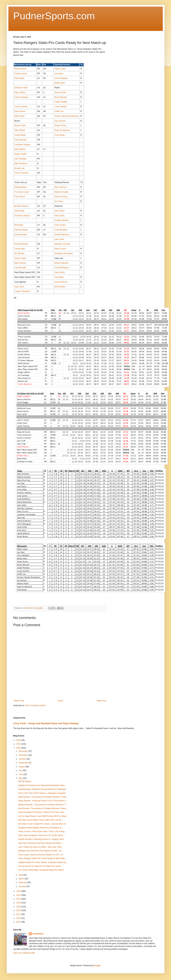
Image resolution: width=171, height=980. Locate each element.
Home (60, 701)
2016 (19, 918)
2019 (19, 907)
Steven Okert (60, 126)
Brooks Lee (20, 168)
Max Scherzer (61, 187)
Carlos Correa (21, 74)
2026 (19, 740)
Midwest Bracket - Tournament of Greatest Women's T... (42, 805)
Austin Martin (20, 135)
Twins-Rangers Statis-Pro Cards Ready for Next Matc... (42, 858)
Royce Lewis (20, 126)
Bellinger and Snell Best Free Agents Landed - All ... (41, 851)
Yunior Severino (22, 173)
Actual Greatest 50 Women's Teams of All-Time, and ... (42, 812)
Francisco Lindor (22, 192)
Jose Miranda (21, 140)
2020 (19, 903)
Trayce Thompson (23, 291)
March (22, 879)
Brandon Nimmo (22, 206)
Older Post (101, 701)
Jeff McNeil (19, 211)
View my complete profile (24, 953)
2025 (19, 744)
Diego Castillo (21, 154)
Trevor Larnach (21, 107)
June (21, 774)
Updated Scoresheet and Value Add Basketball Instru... (42, 785)
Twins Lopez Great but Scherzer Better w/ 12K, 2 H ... (41, 855)
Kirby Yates (60, 216)
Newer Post (19, 701)
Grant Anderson (62, 263)
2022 (19, 895)
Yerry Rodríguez (62, 268)
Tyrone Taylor (21, 258)
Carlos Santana (21, 97)
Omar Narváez (21, 235)
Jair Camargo (21, 159)
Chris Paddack (61, 78)
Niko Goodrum (21, 163)
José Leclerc (60, 225)
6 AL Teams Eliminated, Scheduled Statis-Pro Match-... (42, 870)
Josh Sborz (60, 211)
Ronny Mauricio (21, 244)
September (24, 763)
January (22, 886)
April (21, 875)
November (23, 755)
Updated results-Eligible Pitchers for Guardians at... (40, 828)
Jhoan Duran (60, 92)
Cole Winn (59, 277)
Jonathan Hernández (64, 253)
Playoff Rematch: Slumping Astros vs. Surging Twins (41, 839)
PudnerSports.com (54, 16)
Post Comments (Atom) (36, 705)
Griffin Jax (59, 111)
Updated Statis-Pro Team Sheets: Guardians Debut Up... (43, 862)
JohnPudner (38, 934)
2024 (19, 748)
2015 (19, 922)
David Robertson (62, 235)
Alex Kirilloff (20, 130)
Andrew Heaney (62, 220)
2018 (19, 910)
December (23, 751)
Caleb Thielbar (61, 102)
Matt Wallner (20, 149)
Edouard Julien (21, 88)
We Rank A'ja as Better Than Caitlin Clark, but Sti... (40, 820)
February (23, 882)
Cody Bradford (61, 230)
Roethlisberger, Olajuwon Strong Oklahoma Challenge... (43, 789)
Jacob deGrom (61, 282)
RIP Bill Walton (25, 781)
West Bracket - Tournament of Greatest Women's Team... (43, 797)
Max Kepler (20, 78)
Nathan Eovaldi (61, 192)
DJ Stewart (19, 253)
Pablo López (60, 69)
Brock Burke (60, 287)
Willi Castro (20, 116)
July (21, 770)
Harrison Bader (21, 230)
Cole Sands (60, 135)
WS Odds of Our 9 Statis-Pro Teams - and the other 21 (42, 824)
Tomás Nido (20, 249)
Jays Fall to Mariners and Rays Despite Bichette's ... (41, 843)
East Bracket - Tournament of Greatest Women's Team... (43, 808)
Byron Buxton (21, 69)
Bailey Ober (60, 83)
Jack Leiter (59, 239)
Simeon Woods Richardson (67, 116)
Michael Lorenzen (63, 244)
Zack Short (19, 287)
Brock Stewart (61, 97)
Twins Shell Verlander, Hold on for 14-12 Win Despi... (41, 835)
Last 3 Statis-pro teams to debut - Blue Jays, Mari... (40, 847)
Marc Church (60, 249)
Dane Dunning (61, 197)
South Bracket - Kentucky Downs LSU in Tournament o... (43, 801)
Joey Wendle (20, 268)
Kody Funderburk (62, 130)
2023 (19, 891)
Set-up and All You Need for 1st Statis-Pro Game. (40, 866)
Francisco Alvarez (22, 216)
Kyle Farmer (20, 111)
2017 (19, 914)
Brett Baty (19, 225)
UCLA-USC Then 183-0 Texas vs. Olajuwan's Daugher (42, 793)
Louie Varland (61, 107)
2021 (19, 899)
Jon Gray (59, 201)
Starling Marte (21, 187)
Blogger (97, 966)
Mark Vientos (20, 263)
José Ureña (60, 272)
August (22, 767)
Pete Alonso (20, 197)
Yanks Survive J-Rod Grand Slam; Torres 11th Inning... (42, 831)
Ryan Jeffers (20, 92)
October (22, 759)
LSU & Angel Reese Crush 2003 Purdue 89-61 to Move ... (43, 816)
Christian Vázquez (23, 145)
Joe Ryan (59, 74)
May (21, 778)
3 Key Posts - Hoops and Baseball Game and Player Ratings (46, 723)
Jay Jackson (60, 121)
